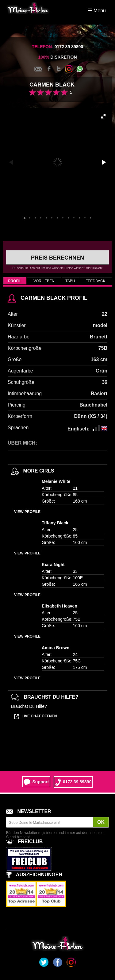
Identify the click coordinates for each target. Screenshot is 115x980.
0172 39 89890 (73, 782)
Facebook (49, 69)
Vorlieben (44, 281)
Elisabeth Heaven (59, 606)
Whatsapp (80, 69)
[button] (103, 116)
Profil (15, 281)
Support (36, 782)
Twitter (59, 69)
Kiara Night (53, 565)
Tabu (70, 281)
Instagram (69, 69)
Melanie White (56, 481)
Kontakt (38, 69)
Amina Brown (56, 648)
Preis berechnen (57, 258)
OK (101, 822)
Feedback (96, 281)
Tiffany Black (55, 523)
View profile (27, 512)
